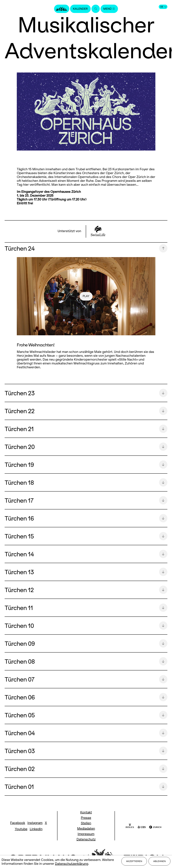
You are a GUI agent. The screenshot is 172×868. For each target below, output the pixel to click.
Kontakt (86, 812)
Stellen (86, 823)
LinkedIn (36, 829)
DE (163, 7)
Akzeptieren (134, 862)
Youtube (21, 829)
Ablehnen (159, 862)
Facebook (18, 823)
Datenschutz (86, 839)
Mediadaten (86, 828)
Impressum (86, 834)
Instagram (35, 823)
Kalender (80, 9)
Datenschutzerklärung (72, 864)
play (86, 296)
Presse (86, 818)
